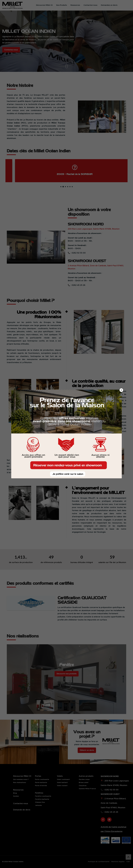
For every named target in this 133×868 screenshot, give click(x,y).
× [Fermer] (121, 390)
